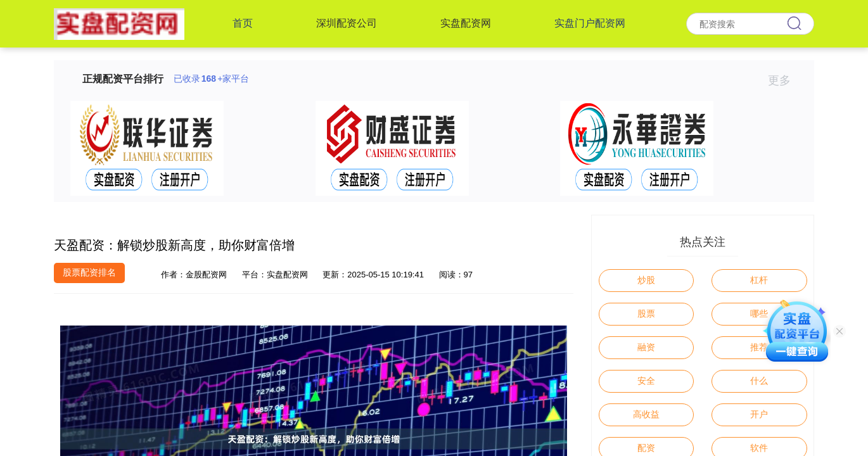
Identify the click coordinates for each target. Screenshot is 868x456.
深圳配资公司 (347, 23)
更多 (785, 80)
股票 (646, 313)
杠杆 (759, 280)
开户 (759, 414)
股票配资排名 (89, 272)
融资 (646, 347)
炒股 (646, 280)
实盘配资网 (466, 23)
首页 (243, 23)
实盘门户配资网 (590, 23)
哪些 (759, 313)
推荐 (759, 347)
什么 (759, 381)
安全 (646, 381)
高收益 (646, 414)
